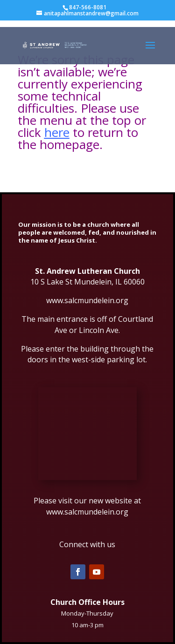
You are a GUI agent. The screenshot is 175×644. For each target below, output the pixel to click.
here (57, 132)
